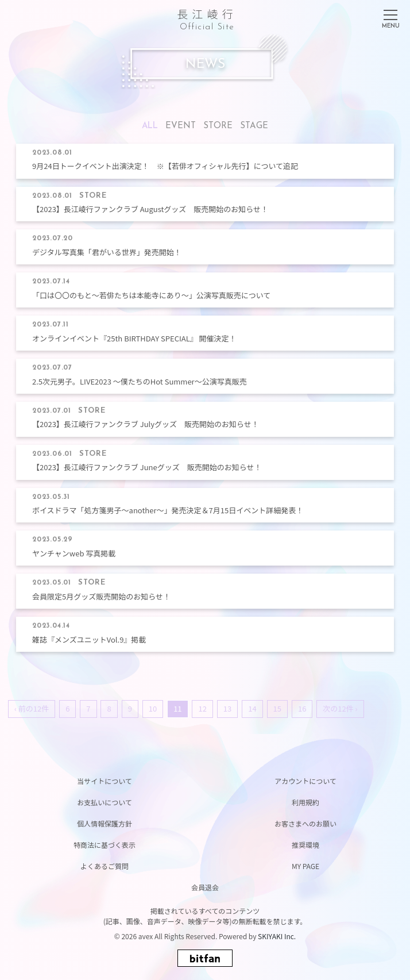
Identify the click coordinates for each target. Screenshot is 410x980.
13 (227, 708)
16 (302, 708)
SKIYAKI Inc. (277, 936)
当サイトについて (105, 781)
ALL (150, 126)
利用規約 (305, 802)
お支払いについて (105, 802)
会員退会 (205, 887)
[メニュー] (390, 17)
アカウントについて (305, 781)
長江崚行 (207, 18)
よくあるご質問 (105, 866)
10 (153, 708)
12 (202, 708)
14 (252, 708)
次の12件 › (340, 708)
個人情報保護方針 (105, 823)
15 (277, 708)
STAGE (254, 126)
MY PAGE (305, 866)
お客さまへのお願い (305, 823)
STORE (218, 126)
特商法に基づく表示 (105, 845)
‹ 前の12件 (32, 708)
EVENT (181, 126)
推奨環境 (305, 845)
